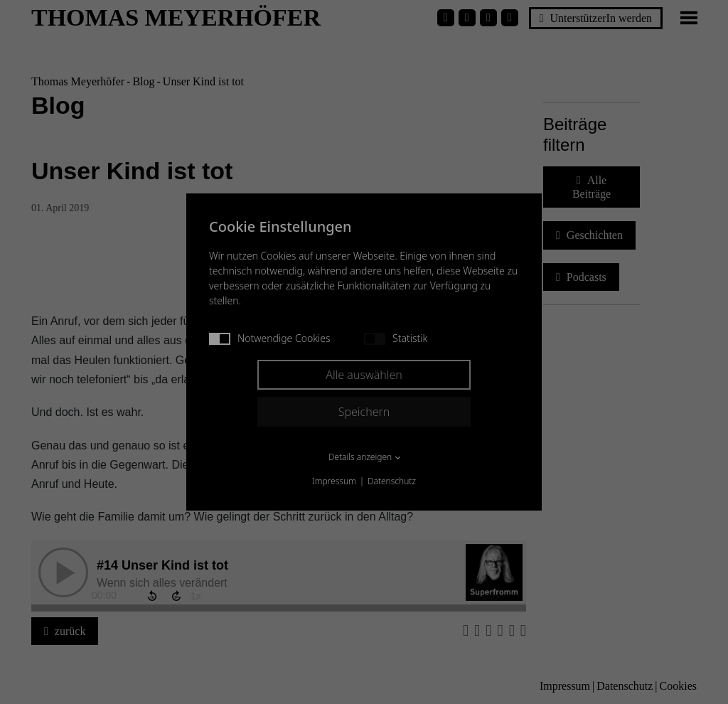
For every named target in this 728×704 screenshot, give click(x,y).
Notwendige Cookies (270, 338)
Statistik (396, 338)
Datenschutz (392, 481)
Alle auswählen (364, 375)
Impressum (334, 481)
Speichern (364, 412)
